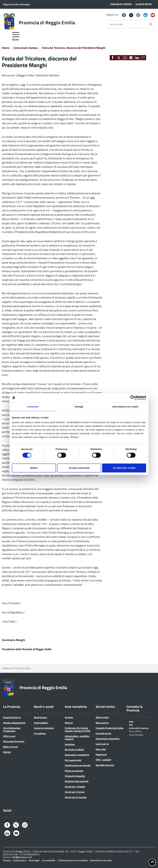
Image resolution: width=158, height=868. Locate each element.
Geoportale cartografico (108, 739)
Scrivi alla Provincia (139, 728)
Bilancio (69, 723)
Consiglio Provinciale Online (110, 728)
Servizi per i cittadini (75, 787)
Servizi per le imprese (76, 797)
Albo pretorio (102, 723)
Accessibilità (49, 860)
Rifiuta (34, 468)
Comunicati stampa (26, 48)
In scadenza (40, 733)
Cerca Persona (136, 735)
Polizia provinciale (74, 771)
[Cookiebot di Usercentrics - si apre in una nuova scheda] (133, 398)
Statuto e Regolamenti (14, 723)
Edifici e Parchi (10, 747)
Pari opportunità (73, 760)
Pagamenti (101, 754)
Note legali (34, 860)
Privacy (7, 860)
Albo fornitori (102, 717)
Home (5, 48)
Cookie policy (20, 860)
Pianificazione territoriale (78, 765)
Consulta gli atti (103, 733)
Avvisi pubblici (41, 723)
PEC (131, 725)
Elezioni (7, 752)
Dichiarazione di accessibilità (73, 860)
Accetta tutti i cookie (124, 468)
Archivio (69, 717)
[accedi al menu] (16, 36)
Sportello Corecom (105, 765)
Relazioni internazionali (77, 781)
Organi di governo (12, 717)
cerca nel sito (116, 24)
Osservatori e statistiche (77, 755)
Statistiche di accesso (101, 860)
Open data (101, 749)
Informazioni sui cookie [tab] (125, 407)
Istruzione (70, 744)
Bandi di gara (41, 717)
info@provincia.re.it (22, 857)
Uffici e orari (9, 736)
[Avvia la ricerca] (151, 24)
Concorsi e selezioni (44, 728)
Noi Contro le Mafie (74, 750)
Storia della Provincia (14, 741)
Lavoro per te (102, 744)
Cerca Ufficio (135, 731)
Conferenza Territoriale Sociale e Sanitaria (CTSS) (78, 729)
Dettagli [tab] (79, 407)
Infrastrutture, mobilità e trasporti (77, 738)
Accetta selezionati (79, 468)
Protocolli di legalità (75, 776)
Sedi (131, 721)
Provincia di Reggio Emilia (47, 22)
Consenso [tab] (33, 407)
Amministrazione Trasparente (12, 729)
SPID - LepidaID (103, 760)
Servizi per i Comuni (75, 792)
